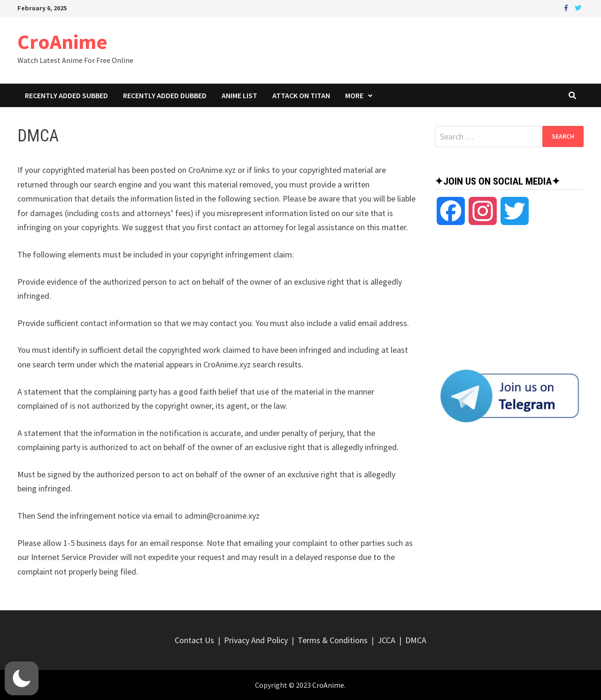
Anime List (239, 95)
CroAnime (62, 42)
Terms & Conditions (333, 640)
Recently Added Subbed (66, 95)
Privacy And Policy (256, 640)
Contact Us (194, 640)
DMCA (416, 640)
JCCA (386, 640)
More (354, 95)
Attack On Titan (301, 95)
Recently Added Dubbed (165, 95)
